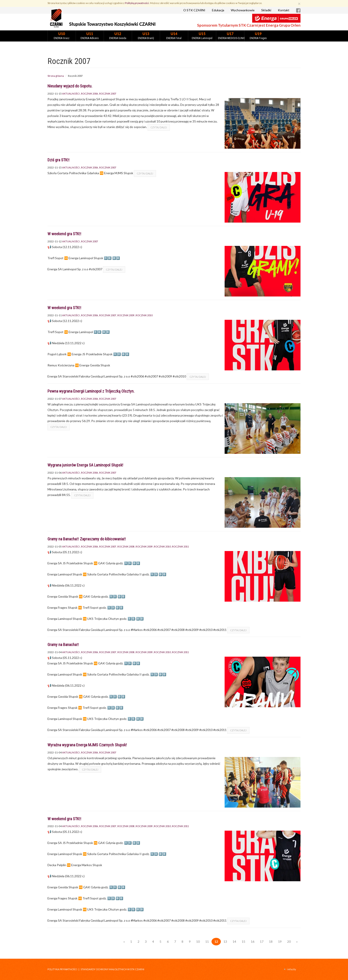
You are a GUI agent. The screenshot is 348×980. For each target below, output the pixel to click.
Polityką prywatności (137, 3)
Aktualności (71, 94)
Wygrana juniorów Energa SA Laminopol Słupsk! (85, 465)
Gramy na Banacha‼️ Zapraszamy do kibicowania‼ (87, 539)
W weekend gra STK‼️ (64, 234)
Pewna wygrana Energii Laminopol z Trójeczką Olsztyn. (91, 391)
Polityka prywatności (62, 969)
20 (289, 941)
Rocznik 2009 (126, 315)
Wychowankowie (243, 10)
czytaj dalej (159, 127)
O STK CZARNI (194, 10)
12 (216, 941)
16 (253, 941)
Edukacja (218, 10)
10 (198, 941)
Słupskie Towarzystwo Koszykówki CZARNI (113, 24)
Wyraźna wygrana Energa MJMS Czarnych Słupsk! (87, 745)
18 (271, 941)
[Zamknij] (299, 3)
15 (243, 941)
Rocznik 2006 (89, 94)
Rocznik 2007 (108, 94)
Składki (266, 10)
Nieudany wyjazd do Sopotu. (70, 86)
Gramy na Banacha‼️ (63, 645)
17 (262, 941)
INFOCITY (292, 969)
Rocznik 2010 (144, 315)
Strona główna (56, 76)
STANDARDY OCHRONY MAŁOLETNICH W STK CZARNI (112, 969)
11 (207, 941)
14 (234, 941)
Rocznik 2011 (180, 546)
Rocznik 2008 (126, 546)
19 (280, 941)
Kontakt (284, 10)
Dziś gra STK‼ (59, 160)
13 (225, 941)
